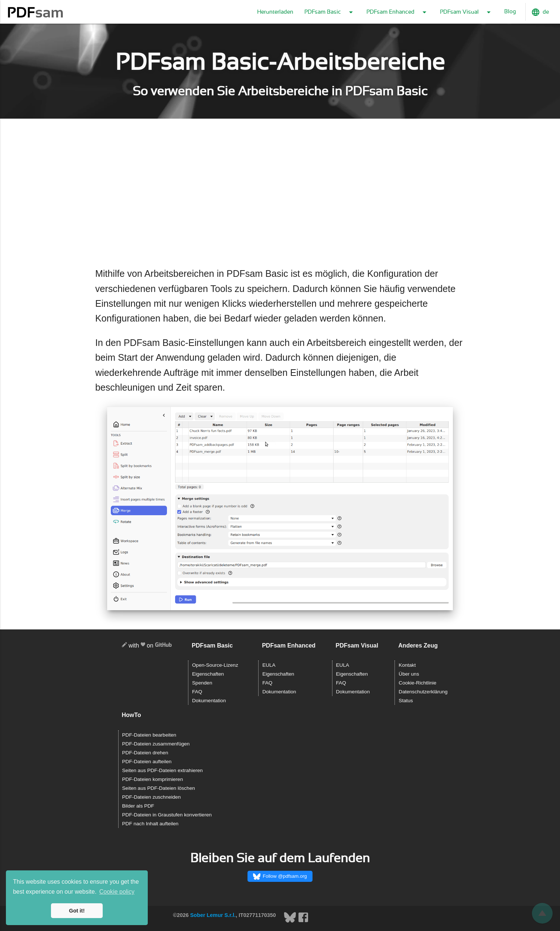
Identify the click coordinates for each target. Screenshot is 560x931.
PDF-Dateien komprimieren (153, 779)
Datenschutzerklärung (423, 692)
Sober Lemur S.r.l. (213, 915)
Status (406, 701)
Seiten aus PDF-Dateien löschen (159, 788)
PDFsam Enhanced (398, 12)
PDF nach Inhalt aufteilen (151, 824)
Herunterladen (275, 12)
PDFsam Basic (330, 12)
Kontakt (407, 665)
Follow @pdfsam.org (280, 877)
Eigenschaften (208, 674)
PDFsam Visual (467, 12)
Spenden (202, 683)
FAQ (197, 692)
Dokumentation (209, 701)
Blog (510, 12)
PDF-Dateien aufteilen (147, 762)
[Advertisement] (280, 193)
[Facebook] (303, 921)
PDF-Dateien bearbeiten (149, 735)
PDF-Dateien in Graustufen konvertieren (167, 815)
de (540, 12)
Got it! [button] (77, 911)
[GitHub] (163, 646)
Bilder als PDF (138, 806)
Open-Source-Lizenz (215, 665)
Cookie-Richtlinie (417, 683)
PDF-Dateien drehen (145, 753)
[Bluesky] (291, 921)
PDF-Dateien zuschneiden (152, 797)
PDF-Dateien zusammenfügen (156, 744)
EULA (269, 665)
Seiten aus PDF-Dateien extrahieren (163, 770)
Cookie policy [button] (117, 892)
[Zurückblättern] (542, 913)
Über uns (409, 674)
